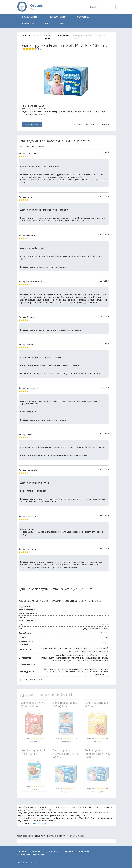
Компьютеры (28, 23)
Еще (62, 23)
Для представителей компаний (31, 854)
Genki (40, 680)
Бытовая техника (58, 17)
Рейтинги (69, 851)
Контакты (35, 851)
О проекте (21, 851)
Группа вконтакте (52, 851)
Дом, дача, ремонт (31, 17)
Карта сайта (83, 851)
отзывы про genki (38, 823)
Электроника (83, 17)
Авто (47, 23)
